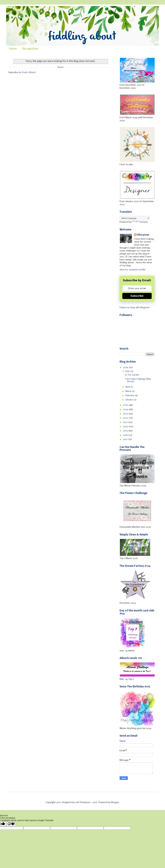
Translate (140, 222)
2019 (126, 431)
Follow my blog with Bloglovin (135, 308)
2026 (126, 368)
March (129, 391)
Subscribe (137, 296)
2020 (126, 427)
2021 (126, 422)
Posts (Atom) (29, 73)
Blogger (115, 802)
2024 (126, 409)
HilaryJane (143, 235)
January (129, 400)
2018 (126, 435)
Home (13, 49)
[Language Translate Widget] (135, 218)
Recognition (30, 49)
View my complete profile (132, 270)
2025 (126, 405)
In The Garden (132, 375)
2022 (126, 418)
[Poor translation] (11, 824)
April (128, 387)
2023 (126, 414)
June (128, 371)
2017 (126, 439)
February (130, 396)
